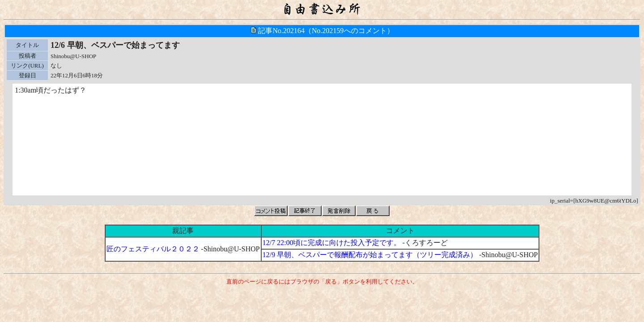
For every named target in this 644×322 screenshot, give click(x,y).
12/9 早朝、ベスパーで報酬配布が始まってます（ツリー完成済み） (370, 255)
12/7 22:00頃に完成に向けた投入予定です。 (332, 243)
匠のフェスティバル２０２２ (153, 249)
